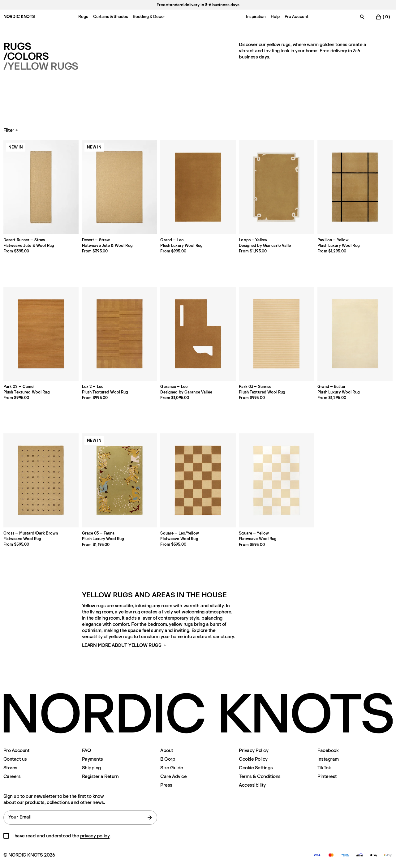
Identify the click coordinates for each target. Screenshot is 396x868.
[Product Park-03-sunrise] (276, 334)
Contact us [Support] (15, 759)
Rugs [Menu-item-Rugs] (83, 17)
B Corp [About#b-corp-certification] (168, 759)
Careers (12, 776)
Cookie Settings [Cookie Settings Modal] (256, 768)
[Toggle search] (362, 17)
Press (166, 785)
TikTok (324, 768)
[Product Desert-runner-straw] (41, 187)
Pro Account (17, 750)
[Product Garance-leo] (198, 334)
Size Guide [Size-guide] (172, 768)
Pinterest (327, 776)
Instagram (328, 759)
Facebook (328, 750)
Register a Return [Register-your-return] (100, 776)
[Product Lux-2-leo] (120, 334)
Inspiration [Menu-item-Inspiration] (256, 17)
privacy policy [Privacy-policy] (95, 836)
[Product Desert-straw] (120, 187)
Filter (11, 130)
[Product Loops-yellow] (276, 187)
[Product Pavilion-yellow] (355, 187)
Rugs (17, 46)
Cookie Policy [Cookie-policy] (253, 759)
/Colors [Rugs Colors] (26, 56)
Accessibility (252, 785)
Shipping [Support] (91, 768)
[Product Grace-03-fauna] (120, 480)
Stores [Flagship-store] (10, 768)
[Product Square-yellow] (276, 480)
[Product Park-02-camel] (41, 334)
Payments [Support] (93, 759)
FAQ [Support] (86, 750)
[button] (159, 645)
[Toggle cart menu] (383, 17)
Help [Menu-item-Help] (275, 17)
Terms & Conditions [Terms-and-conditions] (260, 776)
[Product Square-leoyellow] (198, 480)
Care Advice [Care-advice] (173, 776)
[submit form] (150, 818)
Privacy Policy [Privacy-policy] (254, 750)
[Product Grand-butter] (355, 334)
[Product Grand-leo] (198, 187)
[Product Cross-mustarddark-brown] (41, 480)
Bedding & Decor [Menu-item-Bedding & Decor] (149, 17)
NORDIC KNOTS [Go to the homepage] (19, 17)
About (167, 750)
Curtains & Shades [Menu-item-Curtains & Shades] (111, 17)
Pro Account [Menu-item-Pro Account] (297, 17)
